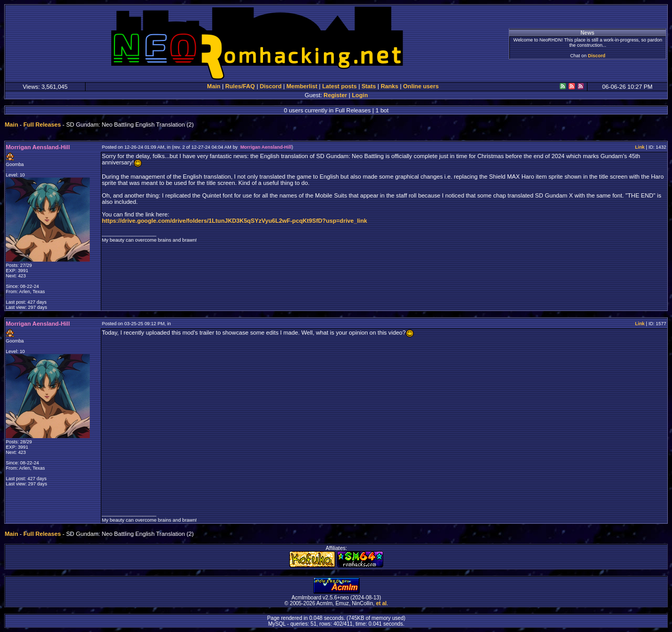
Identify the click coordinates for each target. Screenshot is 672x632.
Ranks (390, 86)
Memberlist (302, 86)
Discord (597, 56)
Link (639, 147)
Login (360, 95)
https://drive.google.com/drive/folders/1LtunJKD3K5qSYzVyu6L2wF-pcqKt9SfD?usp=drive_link (234, 221)
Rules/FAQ (240, 86)
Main (213, 86)
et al (381, 603)
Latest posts (340, 86)
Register (335, 95)
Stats (369, 86)
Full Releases (42, 125)
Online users (421, 86)
